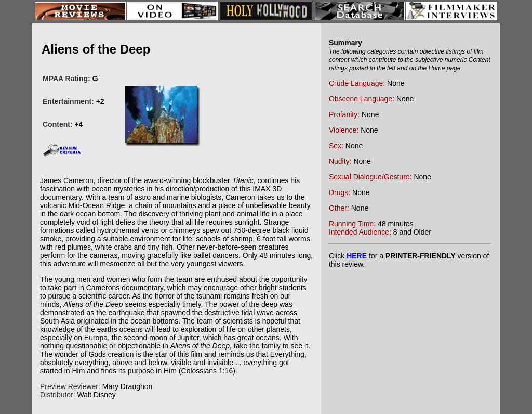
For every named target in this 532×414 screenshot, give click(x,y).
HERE (357, 256)
